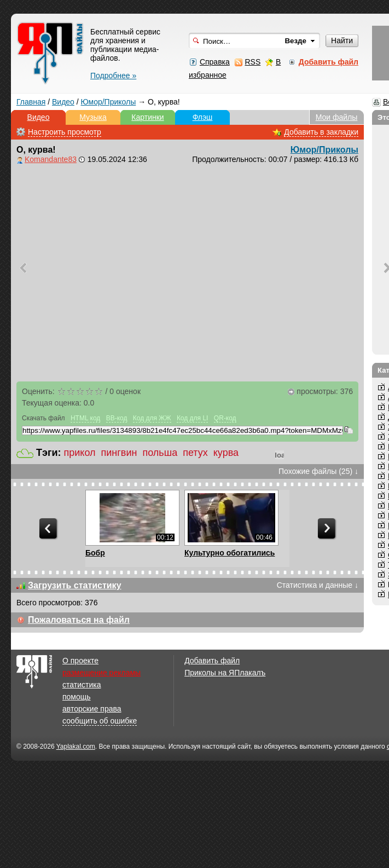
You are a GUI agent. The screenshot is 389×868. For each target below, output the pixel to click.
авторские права (92, 709)
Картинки (147, 117)
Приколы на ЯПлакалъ (225, 673)
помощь (77, 697)
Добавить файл (212, 661)
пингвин (119, 453)
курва (226, 453)
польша (160, 453)
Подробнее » (113, 76)
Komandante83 (51, 159)
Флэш (203, 117)
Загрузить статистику (75, 585)
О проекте (80, 661)
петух (195, 453)
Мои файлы (337, 117)
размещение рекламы (101, 673)
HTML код (85, 418)
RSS (252, 62)
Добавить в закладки (321, 132)
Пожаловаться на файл (79, 620)
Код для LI (193, 418)
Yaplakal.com (76, 747)
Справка (215, 62)
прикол (80, 453)
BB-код (117, 418)
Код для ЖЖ (152, 418)
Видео (63, 102)
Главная (31, 102)
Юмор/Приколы (109, 102)
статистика (82, 685)
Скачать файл (43, 418)
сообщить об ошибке (100, 721)
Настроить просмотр (65, 132)
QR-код (225, 418)
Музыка (93, 117)
